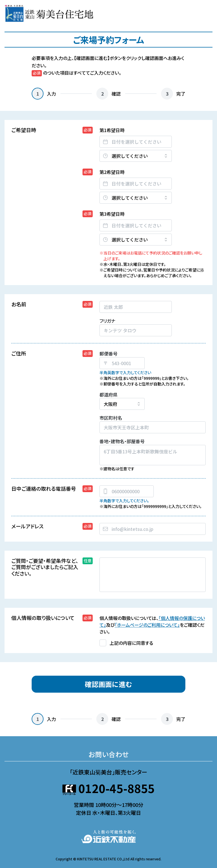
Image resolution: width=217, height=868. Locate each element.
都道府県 (108, 395)
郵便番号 (108, 354)
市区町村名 (111, 418)
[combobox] (153, 529)
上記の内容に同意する (131, 643)
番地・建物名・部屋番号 (122, 441)
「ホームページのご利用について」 (147, 625)
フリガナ (107, 321)
